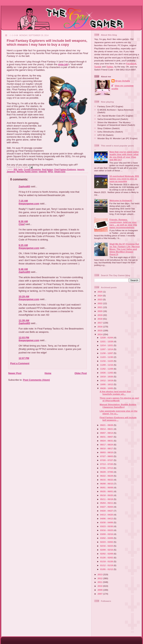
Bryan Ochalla (123, 81)
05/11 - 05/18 (107, 499)
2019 (100, 315)
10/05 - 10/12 (107, 384)
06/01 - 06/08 (107, 487)
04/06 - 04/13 (107, 518)
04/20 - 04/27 (107, 511)
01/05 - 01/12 (107, 569)
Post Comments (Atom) (36, 380)
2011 (100, 582)
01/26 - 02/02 (107, 558)
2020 (100, 311)
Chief (22, 224)
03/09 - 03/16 (107, 534)
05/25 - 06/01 (107, 491)
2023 (100, 299)
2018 (100, 319)
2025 (100, 292)
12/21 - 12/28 (107, 341)
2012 (100, 578)
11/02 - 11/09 (107, 369)
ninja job (63, 64)
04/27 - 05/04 (107, 507)
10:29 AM (24, 296)
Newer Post (15, 373)
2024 (100, 296)
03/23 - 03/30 (107, 526)
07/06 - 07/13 (107, 468)
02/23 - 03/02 (107, 542)
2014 (100, 334)
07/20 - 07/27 (107, 460)
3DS (15, 170)
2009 (100, 590)
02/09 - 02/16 (107, 550)
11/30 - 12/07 (107, 353)
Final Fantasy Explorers (65, 170)
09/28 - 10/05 (107, 388)
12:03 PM (24, 338)
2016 (100, 327)
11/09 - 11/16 (107, 365)
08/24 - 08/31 (107, 441)
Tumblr (98, 67)
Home (48, 373)
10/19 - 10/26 (107, 377)
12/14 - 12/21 (107, 345)
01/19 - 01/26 (107, 561)
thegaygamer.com (29, 204)
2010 (100, 586)
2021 (100, 307)
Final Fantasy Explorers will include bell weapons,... (118, 419)
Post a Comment (20, 363)
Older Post (81, 373)
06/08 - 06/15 (107, 484)
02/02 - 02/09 (107, 554)
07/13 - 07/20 (107, 464)
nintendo (43, 172)
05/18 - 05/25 (107, 495)
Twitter (110, 67)
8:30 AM (23, 221)
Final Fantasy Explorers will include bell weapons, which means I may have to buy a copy (47, 43)
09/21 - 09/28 (107, 425)
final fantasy (48, 170)
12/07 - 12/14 (107, 349)
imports (81, 170)
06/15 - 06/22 (107, 480)
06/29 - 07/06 (107, 472)
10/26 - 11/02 (107, 373)
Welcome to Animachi (121, 200)
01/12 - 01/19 (107, 565)
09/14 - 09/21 (107, 429)
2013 (100, 574)
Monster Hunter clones (27, 172)
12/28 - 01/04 (107, 338)
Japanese (11, 172)
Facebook (131, 63)
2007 (100, 594)
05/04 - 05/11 (107, 503)
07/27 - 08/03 (107, 456)
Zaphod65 (24, 186)
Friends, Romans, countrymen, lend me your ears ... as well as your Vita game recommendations (123, 223)
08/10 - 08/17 (107, 448)
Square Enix (60, 172)
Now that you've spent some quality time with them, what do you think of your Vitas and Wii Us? (124, 156)
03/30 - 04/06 (107, 522)
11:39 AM (24, 320)
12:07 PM (24, 358)
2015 (100, 330)
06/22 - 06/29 (107, 476)
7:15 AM (23, 201)
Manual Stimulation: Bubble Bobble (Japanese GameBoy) (118, 406)
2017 (100, 323)
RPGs (50, 172)
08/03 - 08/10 (107, 452)
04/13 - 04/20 (107, 515)
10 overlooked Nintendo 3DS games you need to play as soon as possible (124, 179)
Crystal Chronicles (32, 170)
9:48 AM (23, 269)
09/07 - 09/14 (107, 433)
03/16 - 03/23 (107, 530)
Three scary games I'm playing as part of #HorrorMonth (119, 399)
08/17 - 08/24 (107, 445)
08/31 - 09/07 (107, 437)
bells (20, 170)
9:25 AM (23, 245)
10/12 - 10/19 (107, 380)
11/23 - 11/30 (107, 357)
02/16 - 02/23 (107, 546)
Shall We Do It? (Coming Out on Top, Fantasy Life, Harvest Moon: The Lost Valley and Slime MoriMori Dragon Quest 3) (125, 249)
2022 (100, 303)
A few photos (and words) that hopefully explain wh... (115, 393)
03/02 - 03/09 (107, 538)
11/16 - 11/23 (107, 361)
